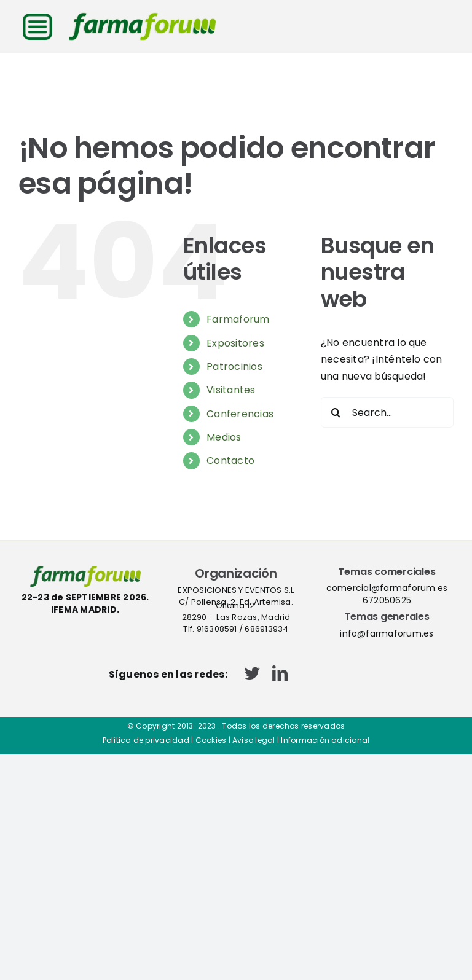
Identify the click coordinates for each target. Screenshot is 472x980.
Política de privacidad (146, 740)
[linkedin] (280, 673)
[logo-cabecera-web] (142, 17)
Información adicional (325, 740)
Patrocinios (234, 367)
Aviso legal (254, 740)
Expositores (235, 343)
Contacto (230, 461)
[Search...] (387, 412)
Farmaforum (238, 319)
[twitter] (252, 673)
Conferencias (240, 414)
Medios (224, 437)
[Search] (336, 412)
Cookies (211, 740)
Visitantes (231, 390)
